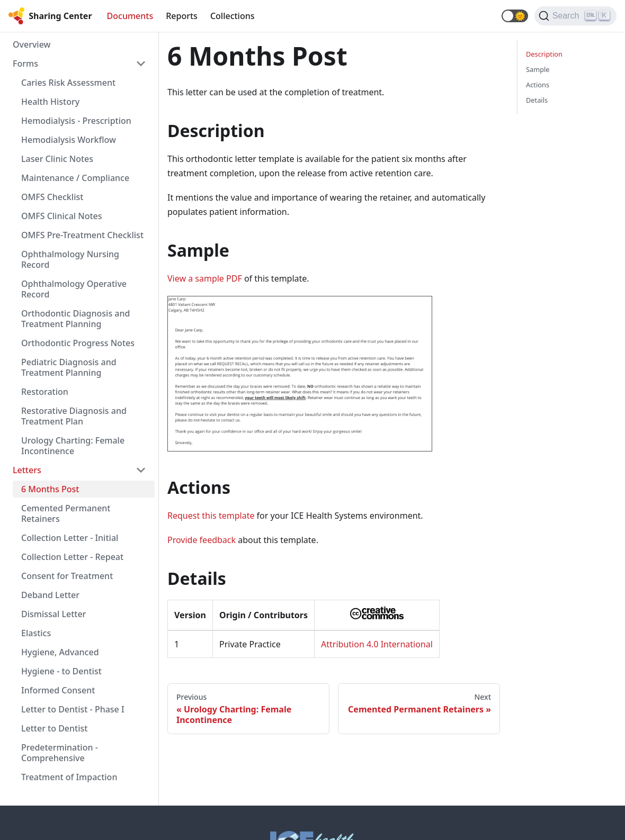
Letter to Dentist (54, 728)
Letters (27, 470)
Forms (25, 64)
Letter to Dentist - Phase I (73, 709)
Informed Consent (58, 690)
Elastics (36, 633)
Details (537, 100)
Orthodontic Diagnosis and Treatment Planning (75, 319)
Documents (130, 16)
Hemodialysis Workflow (69, 140)
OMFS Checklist (52, 197)
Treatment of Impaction (69, 777)
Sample (538, 69)
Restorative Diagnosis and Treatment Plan (74, 416)
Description (544, 54)
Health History (50, 102)
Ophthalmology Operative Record (74, 289)
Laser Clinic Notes (57, 159)
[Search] (575, 16)
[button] (515, 16)
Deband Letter (50, 595)
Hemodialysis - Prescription (76, 121)
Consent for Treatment (67, 576)
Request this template (211, 516)
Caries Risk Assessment (68, 83)
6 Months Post (50, 489)
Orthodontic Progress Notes (78, 343)
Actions (538, 85)
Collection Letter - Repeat (72, 557)
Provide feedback (202, 540)
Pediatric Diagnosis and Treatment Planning (69, 367)
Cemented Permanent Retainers (66, 513)
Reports (182, 16)
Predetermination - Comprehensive (60, 753)
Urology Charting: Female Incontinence (73, 446)
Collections (233, 16)
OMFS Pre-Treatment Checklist (82, 235)
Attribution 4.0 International (377, 644)
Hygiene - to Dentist (61, 671)
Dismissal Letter (53, 614)
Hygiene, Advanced (60, 652)
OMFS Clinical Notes (62, 216)
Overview (32, 44)
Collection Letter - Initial (70, 538)
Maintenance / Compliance (75, 178)
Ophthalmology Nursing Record (70, 259)
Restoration (45, 392)
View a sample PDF (205, 278)
